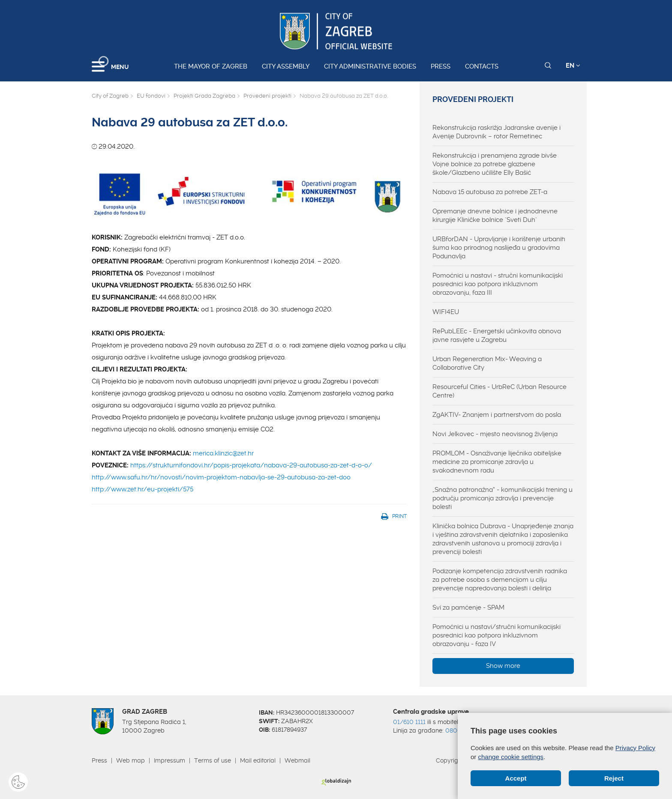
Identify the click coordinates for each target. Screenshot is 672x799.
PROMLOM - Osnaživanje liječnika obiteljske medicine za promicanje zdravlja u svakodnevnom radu (497, 462)
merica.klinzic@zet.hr (223, 453)
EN (573, 66)
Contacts (482, 66)
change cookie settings (511, 757)
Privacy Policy (635, 748)
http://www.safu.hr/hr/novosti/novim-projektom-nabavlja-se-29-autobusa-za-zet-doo (221, 477)
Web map (130, 760)
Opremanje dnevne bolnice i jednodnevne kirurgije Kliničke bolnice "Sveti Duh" (495, 215)
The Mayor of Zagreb (211, 66)
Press (441, 66)
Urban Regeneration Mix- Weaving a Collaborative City (487, 363)
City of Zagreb (110, 96)
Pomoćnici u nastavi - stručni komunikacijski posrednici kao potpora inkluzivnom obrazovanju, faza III (498, 284)
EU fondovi (151, 96)
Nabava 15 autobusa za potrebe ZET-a (490, 192)
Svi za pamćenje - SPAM (468, 607)
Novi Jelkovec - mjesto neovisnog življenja (495, 434)
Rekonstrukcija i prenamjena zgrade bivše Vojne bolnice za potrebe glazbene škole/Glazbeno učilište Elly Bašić (495, 164)
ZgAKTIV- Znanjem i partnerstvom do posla (497, 415)
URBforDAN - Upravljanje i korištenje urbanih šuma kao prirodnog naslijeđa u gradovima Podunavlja (499, 248)
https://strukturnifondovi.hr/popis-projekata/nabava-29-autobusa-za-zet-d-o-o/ (251, 465)
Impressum (169, 760)
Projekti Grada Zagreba (204, 96)
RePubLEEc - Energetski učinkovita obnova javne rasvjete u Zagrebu (497, 335)
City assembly (286, 66)
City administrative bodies (370, 66)
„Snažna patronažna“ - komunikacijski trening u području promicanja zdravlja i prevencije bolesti (502, 498)
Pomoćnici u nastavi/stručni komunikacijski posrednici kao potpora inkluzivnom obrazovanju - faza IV (496, 635)
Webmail (297, 760)
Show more (503, 666)
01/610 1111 (409, 722)
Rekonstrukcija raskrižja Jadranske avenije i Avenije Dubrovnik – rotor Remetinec (496, 132)
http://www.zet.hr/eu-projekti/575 (142, 489)
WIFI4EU (446, 312)
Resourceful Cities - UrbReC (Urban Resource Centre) (499, 391)
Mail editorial (258, 760)
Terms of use (213, 760)
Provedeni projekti (267, 96)
